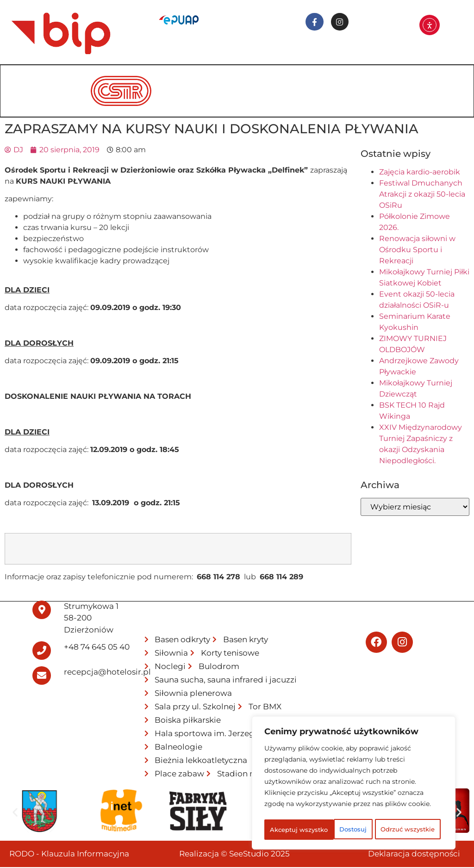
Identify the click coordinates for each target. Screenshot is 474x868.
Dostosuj (300, 809)
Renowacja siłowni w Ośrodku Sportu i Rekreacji (417, 251)
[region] (354, 774)
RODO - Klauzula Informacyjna (69, 855)
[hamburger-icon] (453, 79)
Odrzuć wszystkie (389, 809)
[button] (15, 813)
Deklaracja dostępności (414, 855)
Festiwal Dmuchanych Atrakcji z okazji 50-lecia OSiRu (422, 195)
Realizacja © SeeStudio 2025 (234, 855)
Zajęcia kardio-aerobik (420, 173)
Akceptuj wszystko (354, 830)
